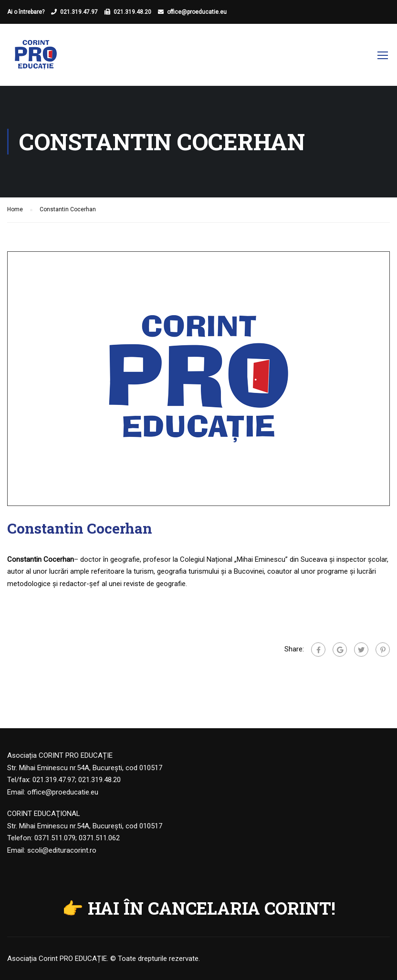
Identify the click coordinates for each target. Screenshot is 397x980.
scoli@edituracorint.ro (62, 850)
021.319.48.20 (132, 12)
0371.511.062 (99, 838)
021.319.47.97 (79, 12)
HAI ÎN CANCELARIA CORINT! (212, 908)
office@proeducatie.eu (197, 12)
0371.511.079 (55, 838)
